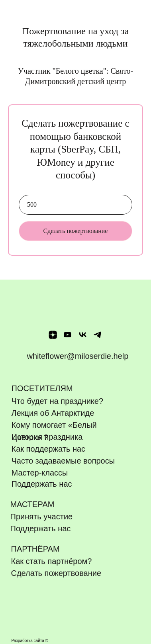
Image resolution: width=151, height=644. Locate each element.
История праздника (47, 437)
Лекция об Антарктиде (53, 413)
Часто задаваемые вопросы (63, 461)
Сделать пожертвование (76, 231)
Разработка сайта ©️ (30, 641)
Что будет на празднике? (58, 401)
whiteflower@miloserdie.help (78, 356)
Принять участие (42, 517)
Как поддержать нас (49, 449)
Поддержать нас (41, 529)
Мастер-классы (40, 473)
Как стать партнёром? (52, 561)
